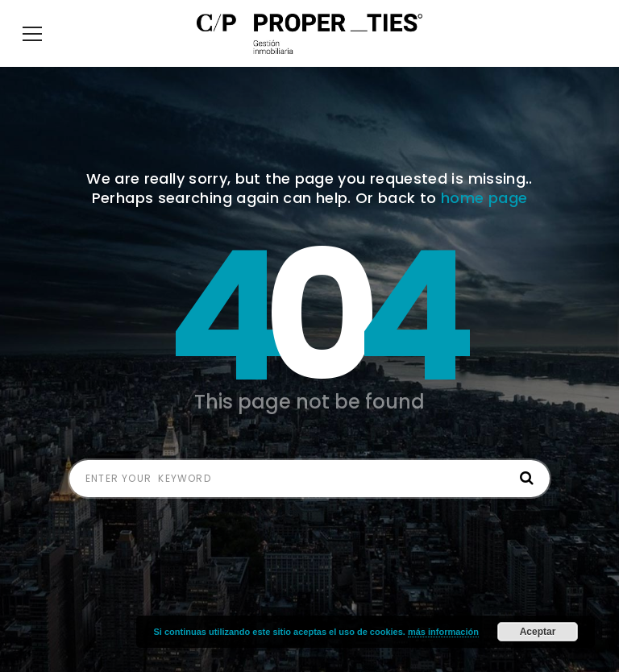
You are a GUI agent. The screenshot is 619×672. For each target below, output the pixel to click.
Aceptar (538, 632)
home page (484, 222)
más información (443, 632)
